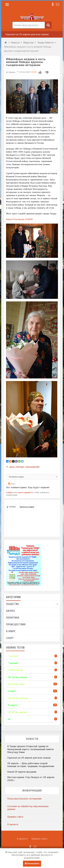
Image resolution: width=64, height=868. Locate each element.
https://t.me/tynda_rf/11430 (19, 219)
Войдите (10, 492)
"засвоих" (13, 663)
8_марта (13, 705)
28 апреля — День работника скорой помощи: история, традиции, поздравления (31, 765)
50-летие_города (18, 677)
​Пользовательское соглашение (24, 799)
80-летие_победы (18, 698)
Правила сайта (15, 817)
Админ (12, 72)
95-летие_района (17, 712)
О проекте (13, 824)
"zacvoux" (13, 656)
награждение (32, 467)
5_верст (12, 691)
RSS (13, 484)
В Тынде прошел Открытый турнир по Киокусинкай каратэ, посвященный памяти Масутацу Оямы (30, 749)
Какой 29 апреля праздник (22, 772)
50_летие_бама (16, 684)
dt (9, 719)
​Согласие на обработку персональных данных (28, 808)
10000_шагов (16, 670)
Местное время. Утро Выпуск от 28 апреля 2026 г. (31, 779)
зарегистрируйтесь (25, 492)
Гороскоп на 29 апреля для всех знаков (27, 34)
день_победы (17, 467)
